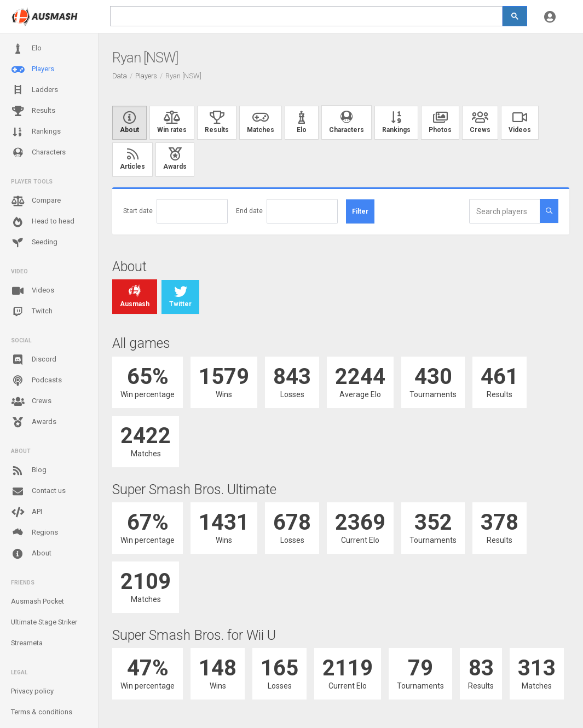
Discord (34, 360)
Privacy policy (32, 691)
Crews (31, 402)
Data (120, 76)
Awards (34, 422)
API (27, 512)
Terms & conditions (42, 712)
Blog (29, 471)
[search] (306, 16)
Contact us (38, 491)
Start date (138, 211)
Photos (440, 123)
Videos (33, 291)
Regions (34, 533)
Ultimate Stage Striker (44, 622)
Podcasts (36, 381)
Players (33, 70)
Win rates (172, 123)
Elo (26, 49)
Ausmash (135, 297)
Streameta (27, 643)
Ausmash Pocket (37, 601)
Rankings (36, 132)
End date (249, 211)
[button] (550, 16)
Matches (261, 123)
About (31, 554)
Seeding (34, 243)
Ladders (34, 90)
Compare (36, 201)
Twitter (180, 297)
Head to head (43, 222)
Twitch (32, 312)
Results (33, 111)
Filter (360, 211)
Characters (38, 153)
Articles (132, 159)
